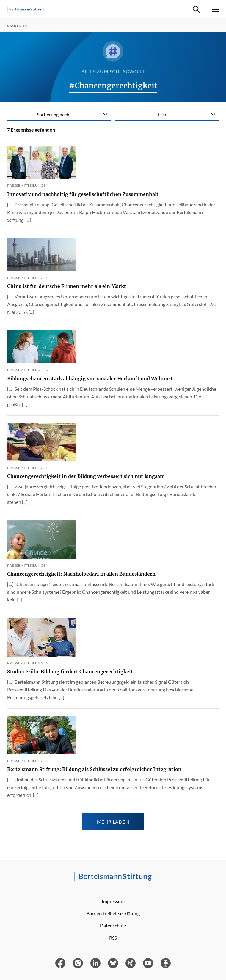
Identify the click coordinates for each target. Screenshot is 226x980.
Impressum (113, 901)
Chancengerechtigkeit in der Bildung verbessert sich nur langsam (86, 476)
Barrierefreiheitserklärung (113, 913)
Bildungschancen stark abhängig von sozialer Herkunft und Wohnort (90, 379)
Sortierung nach (53, 114)
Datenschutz (113, 926)
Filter (161, 114)
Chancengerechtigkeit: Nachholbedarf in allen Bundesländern (81, 574)
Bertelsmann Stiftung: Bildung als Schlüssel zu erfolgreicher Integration (94, 769)
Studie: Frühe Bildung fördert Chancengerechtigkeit (70, 672)
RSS (113, 938)
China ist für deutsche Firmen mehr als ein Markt (67, 286)
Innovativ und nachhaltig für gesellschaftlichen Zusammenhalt (83, 194)
